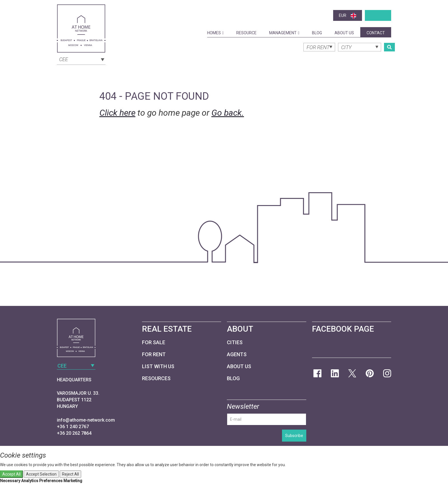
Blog (317, 33)
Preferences (51, 481)
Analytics (30, 481)
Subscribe (294, 436)
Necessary (10, 481)
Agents (237, 354)
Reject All (70, 474)
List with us (158, 366)
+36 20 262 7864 (74, 433)
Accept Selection (41, 474)
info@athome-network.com (86, 420)
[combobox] (81, 59)
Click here (117, 113)
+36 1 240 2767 (73, 427)
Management (284, 33)
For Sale (154, 342)
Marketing (73, 481)
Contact (376, 33)
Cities (235, 342)
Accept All (11, 474)
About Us (344, 33)
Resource (246, 33)
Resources (156, 378)
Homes (215, 33)
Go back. (228, 113)
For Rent (154, 354)
